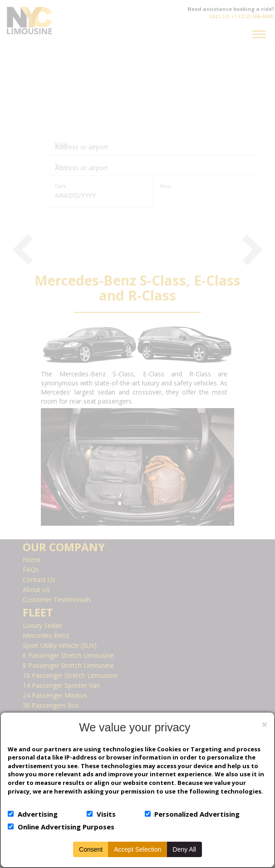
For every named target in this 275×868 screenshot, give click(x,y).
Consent (91, 849)
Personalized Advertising (197, 814)
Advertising (38, 814)
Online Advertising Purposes (66, 827)
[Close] (265, 724)
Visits (106, 814)
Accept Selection (137, 849)
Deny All (184, 849)
